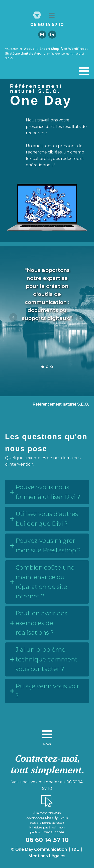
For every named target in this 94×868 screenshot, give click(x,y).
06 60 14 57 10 (47, 25)
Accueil (30, 49)
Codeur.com (54, 832)
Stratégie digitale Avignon (26, 53)
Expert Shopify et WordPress (63, 49)
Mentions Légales (47, 856)
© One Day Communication (39, 849)
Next (81, 317)
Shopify (51, 818)
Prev (13, 317)
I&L (76, 849)
